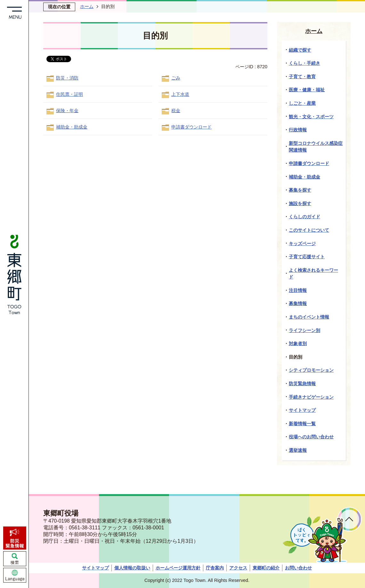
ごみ (176, 78)
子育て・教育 (302, 77)
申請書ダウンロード (191, 127)
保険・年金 (67, 111)
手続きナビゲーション (311, 397)
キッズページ (302, 244)
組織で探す (300, 50)
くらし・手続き (304, 63)
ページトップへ (349, 519)
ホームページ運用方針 (178, 568)
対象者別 (298, 344)
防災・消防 (67, 78)
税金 (176, 111)
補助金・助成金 (72, 127)
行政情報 (298, 130)
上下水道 (180, 94)
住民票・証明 (69, 94)
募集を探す (300, 190)
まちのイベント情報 (309, 317)
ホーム (87, 6)
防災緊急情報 (302, 384)
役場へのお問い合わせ (311, 437)
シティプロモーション (311, 370)
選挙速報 (298, 450)
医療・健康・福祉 (307, 90)
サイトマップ (302, 410)
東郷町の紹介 (266, 568)
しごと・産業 (302, 103)
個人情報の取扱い (132, 568)
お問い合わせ (298, 568)
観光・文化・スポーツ (311, 117)
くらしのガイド (304, 217)
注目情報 (298, 290)
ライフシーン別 (304, 330)
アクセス (238, 568)
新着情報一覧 (302, 424)
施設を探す (300, 203)
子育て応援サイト (307, 257)
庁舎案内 (215, 568)
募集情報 (298, 303)
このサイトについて (309, 230)
